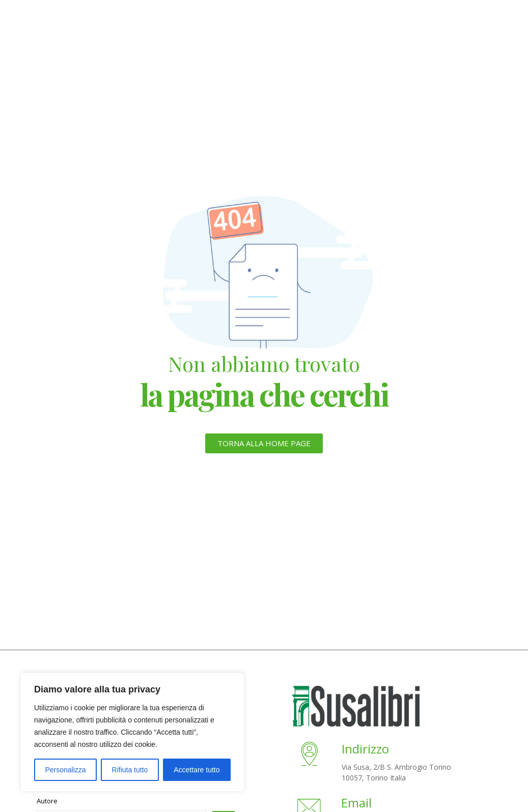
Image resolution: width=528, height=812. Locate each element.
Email (357, 803)
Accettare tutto (197, 770)
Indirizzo (367, 749)
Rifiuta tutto (130, 770)
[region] (132, 732)
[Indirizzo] (310, 756)
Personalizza (65, 770)
